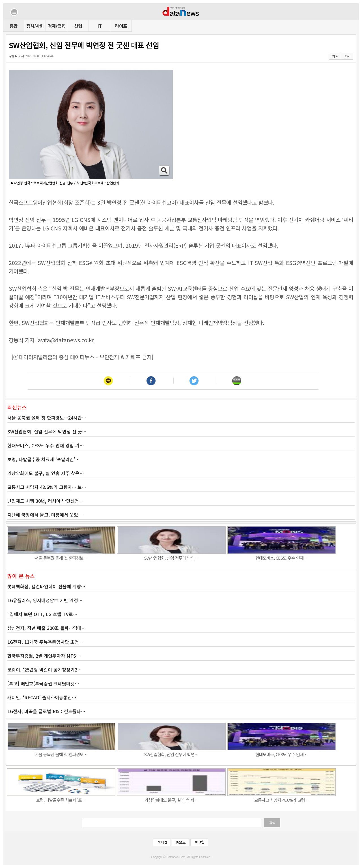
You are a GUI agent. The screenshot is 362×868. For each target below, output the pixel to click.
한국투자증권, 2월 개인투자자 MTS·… (45, 656)
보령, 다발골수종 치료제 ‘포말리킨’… (43, 459)
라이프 (121, 26)
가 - (347, 56)
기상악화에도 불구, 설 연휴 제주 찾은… (46, 473)
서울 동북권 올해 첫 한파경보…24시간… (47, 418)
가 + (335, 56)
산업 (78, 26)
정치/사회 (35, 26)
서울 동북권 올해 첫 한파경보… (61, 558)
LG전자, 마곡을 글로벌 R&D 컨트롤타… (46, 711)
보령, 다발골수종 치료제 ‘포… (61, 800)
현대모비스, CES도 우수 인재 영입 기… (46, 445)
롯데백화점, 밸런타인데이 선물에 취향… (46, 586)
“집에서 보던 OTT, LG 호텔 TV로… (42, 614)
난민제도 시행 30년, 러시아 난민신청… (45, 501)
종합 (14, 26)
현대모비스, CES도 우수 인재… (281, 558)
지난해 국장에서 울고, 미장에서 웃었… (45, 515)
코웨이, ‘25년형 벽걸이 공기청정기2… (44, 670)
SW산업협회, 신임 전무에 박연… (171, 558)
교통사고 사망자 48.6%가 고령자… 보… (47, 487)
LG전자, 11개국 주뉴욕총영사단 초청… (45, 642)
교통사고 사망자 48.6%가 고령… (282, 800)
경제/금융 (56, 26)
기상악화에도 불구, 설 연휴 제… (171, 800)
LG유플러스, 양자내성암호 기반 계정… (45, 600)
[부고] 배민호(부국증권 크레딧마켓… (43, 683)
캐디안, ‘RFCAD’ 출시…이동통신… (42, 697)
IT (100, 26)
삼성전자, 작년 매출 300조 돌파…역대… (47, 628)
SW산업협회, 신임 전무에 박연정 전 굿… (47, 431)
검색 (272, 823)
